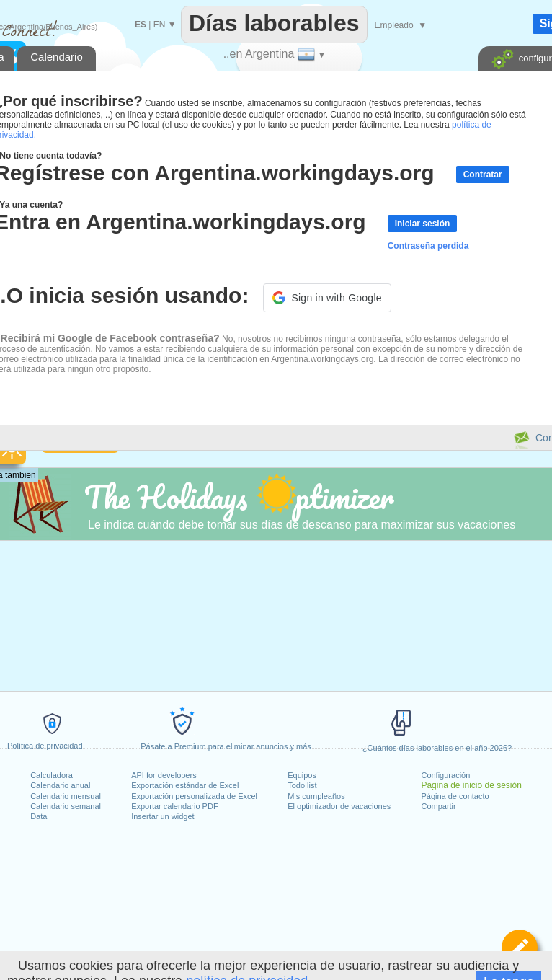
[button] (327, 298)
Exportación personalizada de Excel (194, 796)
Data (39, 816)
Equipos (302, 775)
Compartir (438, 806)
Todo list (302, 785)
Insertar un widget (163, 816)
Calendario (57, 57)
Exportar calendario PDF (174, 806)
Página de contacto (455, 796)
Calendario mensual (66, 796)
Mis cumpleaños (316, 796)
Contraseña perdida (428, 246)
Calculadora (52, 775)
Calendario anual (60, 785)
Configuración (445, 775)
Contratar (483, 175)
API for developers (164, 775)
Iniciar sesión (423, 224)
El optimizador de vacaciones (339, 806)
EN (160, 25)
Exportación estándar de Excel (185, 785)
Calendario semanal (66, 806)
